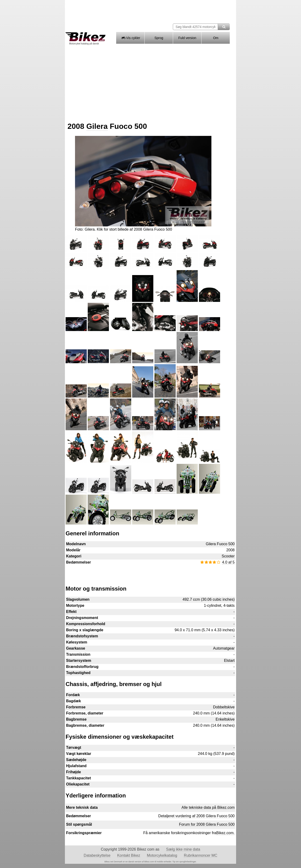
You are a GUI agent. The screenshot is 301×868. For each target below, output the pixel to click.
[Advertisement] (150, 82)
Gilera (97, 126)
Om (216, 38)
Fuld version (187, 38)
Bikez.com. (225, 833)
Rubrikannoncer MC (201, 855)
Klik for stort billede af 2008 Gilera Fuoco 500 (134, 229)
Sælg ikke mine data (183, 849)
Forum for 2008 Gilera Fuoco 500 (207, 824)
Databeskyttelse (97, 855)
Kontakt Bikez (129, 855)
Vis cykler (130, 38)
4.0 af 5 (228, 562)
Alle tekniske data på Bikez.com (208, 807)
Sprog (159, 38)
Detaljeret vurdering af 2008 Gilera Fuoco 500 (196, 816)
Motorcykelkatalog (162, 855)
